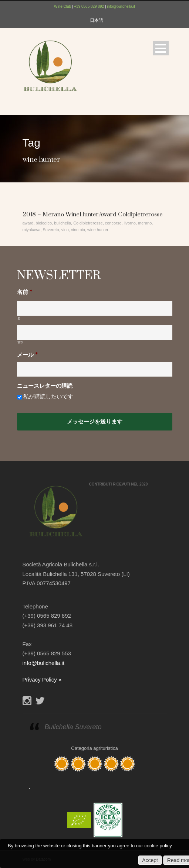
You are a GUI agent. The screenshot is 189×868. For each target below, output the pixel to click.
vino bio (78, 230)
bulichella (63, 223)
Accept (150, 860)
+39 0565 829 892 (89, 6)
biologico (44, 223)
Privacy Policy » (42, 680)
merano (145, 223)
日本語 (97, 20)
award (28, 223)
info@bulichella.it (121, 6)
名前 (25, 292)
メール (27, 355)
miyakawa (32, 230)
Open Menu (161, 48)
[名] (95, 308)
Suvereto (51, 230)
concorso (113, 223)
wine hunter (98, 230)
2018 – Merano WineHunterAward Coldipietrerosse (93, 215)
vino (65, 230)
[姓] (95, 333)
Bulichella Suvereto (73, 727)
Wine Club (63, 6)
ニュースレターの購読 (45, 386)
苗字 (21, 343)
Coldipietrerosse (88, 223)
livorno (130, 223)
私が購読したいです (48, 397)
